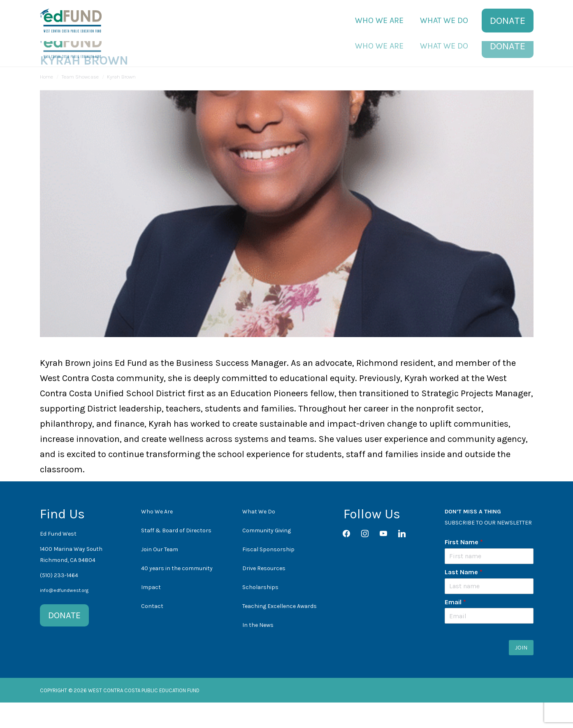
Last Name (464, 597)
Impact (151, 613)
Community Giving (267, 556)
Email (455, 627)
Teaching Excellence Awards (280, 632)
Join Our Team (160, 575)
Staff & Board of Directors (176, 556)
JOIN (521, 673)
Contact (152, 632)
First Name (464, 567)
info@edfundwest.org (64, 616)
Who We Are (157, 537)
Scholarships (260, 613)
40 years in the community (177, 594)
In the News (258, 651)
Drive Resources (264, 594)
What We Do (259, 537)
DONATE (64, 641)
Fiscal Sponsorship (268, 575)
